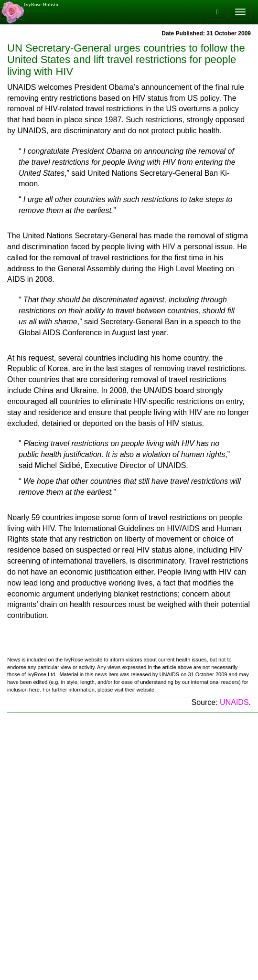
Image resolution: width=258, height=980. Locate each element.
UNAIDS (234, 702)
